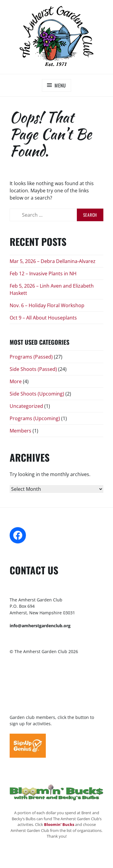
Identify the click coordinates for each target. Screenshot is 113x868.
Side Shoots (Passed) (33, 369)
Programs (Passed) (31, 357)
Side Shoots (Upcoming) (37, 394)
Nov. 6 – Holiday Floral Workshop (47, 305)
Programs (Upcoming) (35, 418)
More (16, 381)
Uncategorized (26, 406)
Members (20, 431)
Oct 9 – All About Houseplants (43, 318)
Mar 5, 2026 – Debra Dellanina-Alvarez (53, 261)
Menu (60, 85)
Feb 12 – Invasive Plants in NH (43, 274)
